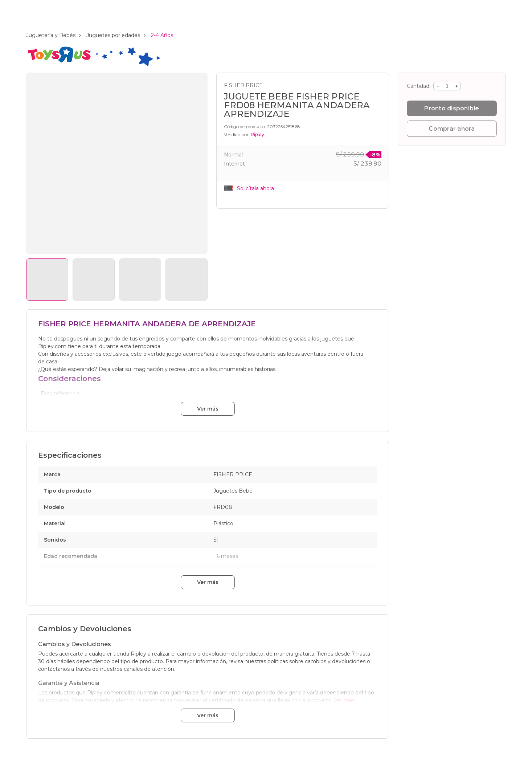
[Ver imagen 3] (140, 280)
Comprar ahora (452, 129)
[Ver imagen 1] (47, 280)
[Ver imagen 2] (94, 280)
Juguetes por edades (113, 35)
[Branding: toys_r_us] (93, 65)
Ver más (208, 409)
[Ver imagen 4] (187, 280)
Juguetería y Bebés (51, 35)
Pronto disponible (452, 108)
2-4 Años (162, 35)
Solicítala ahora (255, 188)
